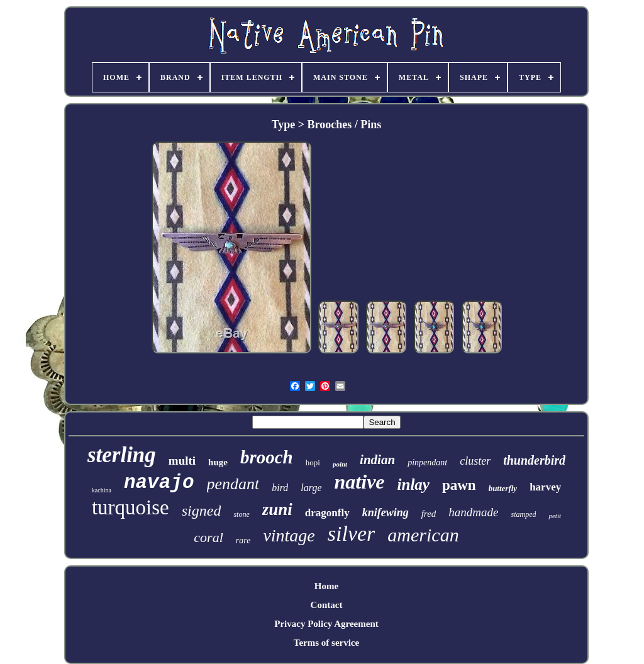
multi (182, 461)
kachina (102, 490)
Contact (327, 605)
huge (218, 462)
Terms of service (326, 643)
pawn (459, 485)
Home (326, 586)
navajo (159, 483)
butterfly (503, 488)
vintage (289, 535)
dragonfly (327, 513)
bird (280, 488)
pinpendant (427, 462)
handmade (473, 512)
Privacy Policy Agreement (326, 624)
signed (202, 511)
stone (241, 514)
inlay (414, 484)
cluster (475, 461)
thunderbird (534, 460)
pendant (233, 484)
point (340, 464)
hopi (313, 462)
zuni (277, 509)
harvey (545, 487)
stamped (523, 514)
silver (352, 534)
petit (555, 516)
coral (208, 537)
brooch (267, 457)
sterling (122, 455)
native (360, 482)
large (311, 488)
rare (243, 540)
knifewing (386, 512)
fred (429, 514)
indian (377, 460)
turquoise (130, 507)
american (423, 535)
